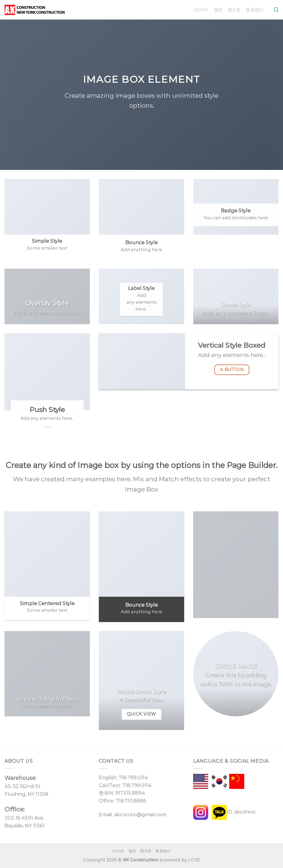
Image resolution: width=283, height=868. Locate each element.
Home (201, 10)
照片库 (234, 10)
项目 (218, 10)
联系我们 (255, 10)
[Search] (276, 10)
